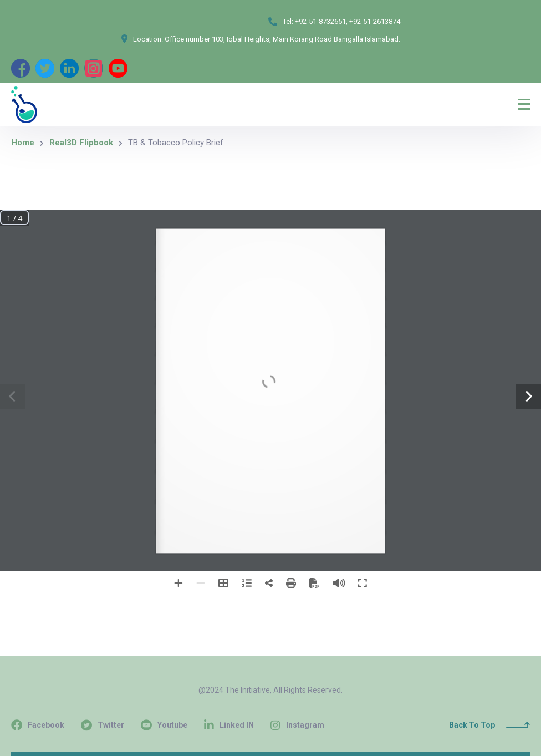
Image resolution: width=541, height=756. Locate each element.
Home (23, 143)
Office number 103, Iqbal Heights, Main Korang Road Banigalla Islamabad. (282, 39)
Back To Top (489, 725)
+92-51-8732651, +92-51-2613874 (348, 21)
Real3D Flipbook (81, 143)
